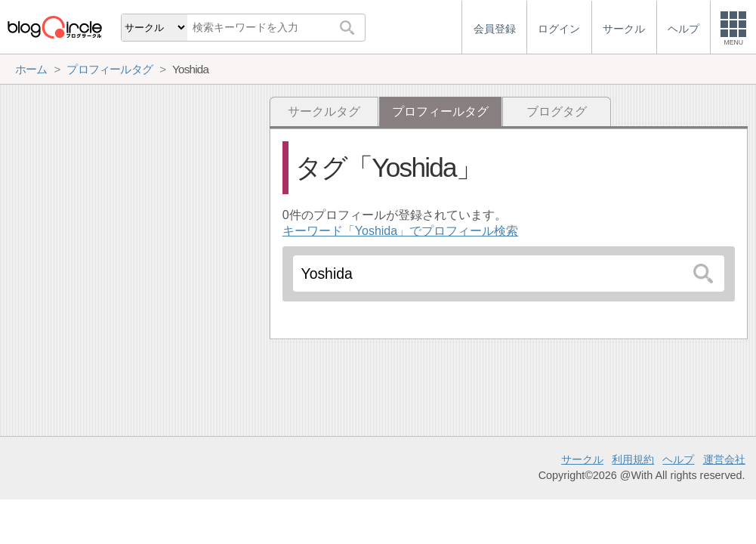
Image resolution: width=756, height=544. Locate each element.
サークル (582, 459)
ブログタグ (557, 111)
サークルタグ (324, 111)
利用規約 (633, 459)
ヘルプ (678, 459)
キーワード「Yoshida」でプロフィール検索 (400, 231)
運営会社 (724, 459)
